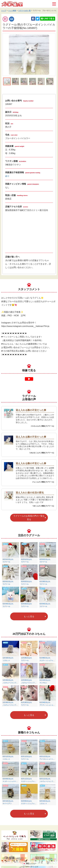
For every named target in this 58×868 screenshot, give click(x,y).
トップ (4, 11)
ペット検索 (12, 11)
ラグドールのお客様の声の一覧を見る (29, 518)
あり (7, 176)
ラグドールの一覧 (24, 11)
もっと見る (29, 616)
